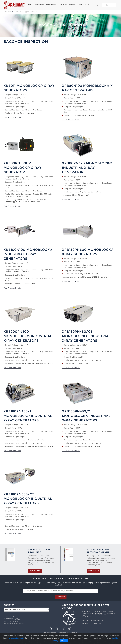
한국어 (64, 642)
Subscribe (61, 597)
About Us (63, 5)
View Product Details (12, 117)
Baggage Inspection (30, 12)
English (46, 642)
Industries (17, 12)
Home (30, 5)
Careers (73, 5)
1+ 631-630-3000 (14, 620)
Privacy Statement (50, 633)
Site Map (73, 633)
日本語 (59, 642)
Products (39, 5)
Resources (51, 5)
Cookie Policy (63, 633)
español (52, 642)
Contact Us (84, 5)
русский (71, 642)
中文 (76, 642)
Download (35, 571)
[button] (97, 5)
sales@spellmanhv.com (16, 624)
